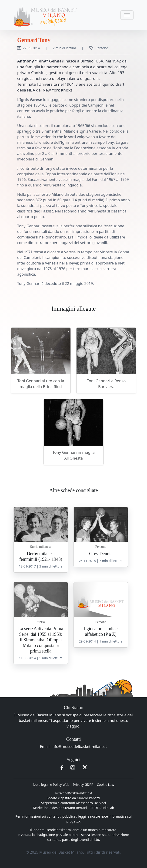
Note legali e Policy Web (51, 785)
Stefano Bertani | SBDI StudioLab (89, 808)
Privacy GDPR (83, 785)
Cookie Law (105, 785)
